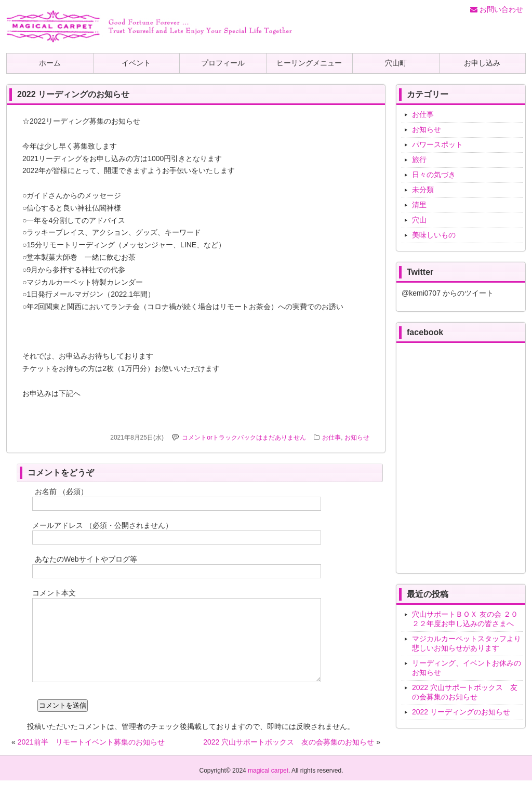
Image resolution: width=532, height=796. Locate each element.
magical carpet (268, 786)
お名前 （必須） (61, 492)
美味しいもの (434, 235)
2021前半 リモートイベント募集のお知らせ (91, 758)
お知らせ (357, 437)
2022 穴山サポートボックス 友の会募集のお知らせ (289, 758)
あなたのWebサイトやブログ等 (86, 559)
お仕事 (331, 437)
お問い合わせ (497, 9)
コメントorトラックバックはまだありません (244, 437)
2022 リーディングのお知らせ (461, 712)
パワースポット (437, 144)
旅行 (419, 160)
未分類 (423, 190)
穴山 (419, 220)
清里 (419, 205)
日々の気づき (434, 175)
